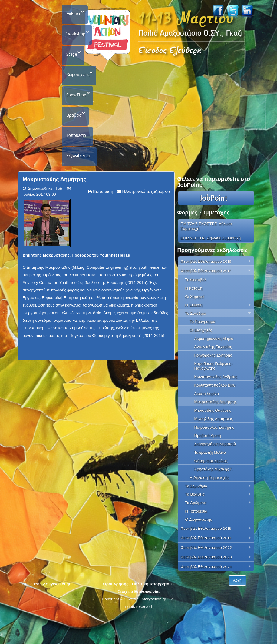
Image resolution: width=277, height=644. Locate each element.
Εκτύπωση (102, 221)
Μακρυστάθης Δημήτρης (55, 208)
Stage (73, 63)
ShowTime (77, 111)
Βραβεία (75, 135)
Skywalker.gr (79, 183)
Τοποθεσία (77, 159)
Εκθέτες (75, 15)
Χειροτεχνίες (79, 87)
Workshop (77, 39)
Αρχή (238, 609)
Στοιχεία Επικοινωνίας (139, 621)
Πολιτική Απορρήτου (152, 613)
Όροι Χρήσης (116, 613)
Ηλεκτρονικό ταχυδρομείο (145, 221)
